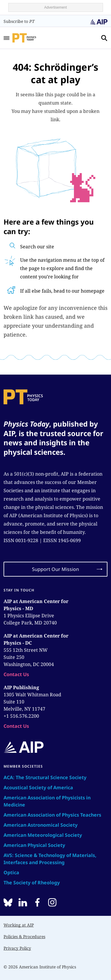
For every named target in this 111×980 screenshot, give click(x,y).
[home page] (32, 38)
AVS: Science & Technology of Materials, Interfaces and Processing (50, 859)
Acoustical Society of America (38, 788)
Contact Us (16, 674)
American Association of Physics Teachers (52, 815)
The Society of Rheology (32, 883)
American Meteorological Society (43, 835)
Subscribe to (19, 21)
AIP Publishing (21, 687)
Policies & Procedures (24, 936)
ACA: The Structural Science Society (45, 777)
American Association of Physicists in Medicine (47, 801)
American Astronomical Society (41, 825)
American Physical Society (34, 845)
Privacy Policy (17, 948)
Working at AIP (19, 925)
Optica (11, 872)
